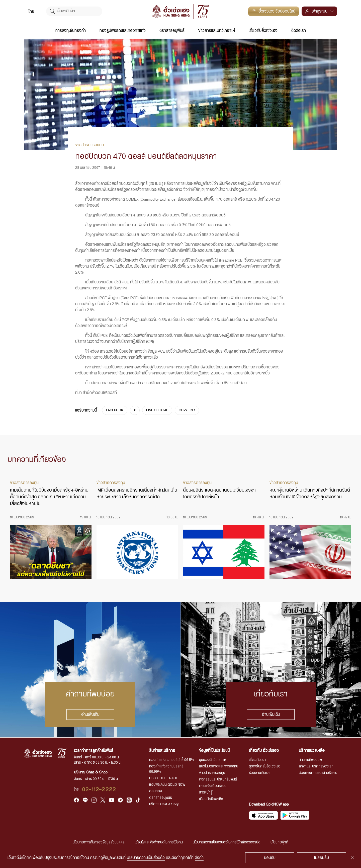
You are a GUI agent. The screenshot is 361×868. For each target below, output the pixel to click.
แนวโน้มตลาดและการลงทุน (219, 766)
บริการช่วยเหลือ (312, 751)
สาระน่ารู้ (206, 793)
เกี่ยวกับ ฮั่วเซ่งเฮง (264, 751)
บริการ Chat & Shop (164, 804)
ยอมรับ (270, 858)
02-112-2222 (99, 790)
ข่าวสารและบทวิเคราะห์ (217, 31)
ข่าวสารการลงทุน (212, 773)
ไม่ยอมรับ (321, 858)
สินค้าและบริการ (162, 751)
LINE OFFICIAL (157, 410)
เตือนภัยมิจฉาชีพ (211, 799)
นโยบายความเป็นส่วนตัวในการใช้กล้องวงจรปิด (227, 842)
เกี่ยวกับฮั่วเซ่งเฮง (263, 31)
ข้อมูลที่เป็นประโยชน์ (214, 751)
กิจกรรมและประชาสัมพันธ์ (218, 779)
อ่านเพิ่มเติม (90, 715)
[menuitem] (31, 11)
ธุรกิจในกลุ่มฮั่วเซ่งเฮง (265, 766)
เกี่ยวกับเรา (257, 760)
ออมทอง (156, 791)
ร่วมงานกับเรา (260, 773)
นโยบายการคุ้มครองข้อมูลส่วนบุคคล (99, 842)
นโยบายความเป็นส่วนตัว (146, 858)
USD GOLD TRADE (164, 778)
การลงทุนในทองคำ (70, 31)
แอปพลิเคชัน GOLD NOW (167, 785)
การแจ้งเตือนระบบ (213, 786)
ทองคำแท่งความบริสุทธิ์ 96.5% (172, 760)
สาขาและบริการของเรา (316, 766)
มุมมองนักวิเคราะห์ (213, 760)
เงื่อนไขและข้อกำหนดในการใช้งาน (159, 842)
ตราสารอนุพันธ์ (172, 31)
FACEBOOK (115, 410)
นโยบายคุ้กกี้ (279, 842)
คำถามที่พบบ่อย (310, 760)
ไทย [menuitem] (31, 12)
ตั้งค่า (199, 858)
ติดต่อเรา (299, 31)
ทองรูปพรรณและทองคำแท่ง (123, 31)
